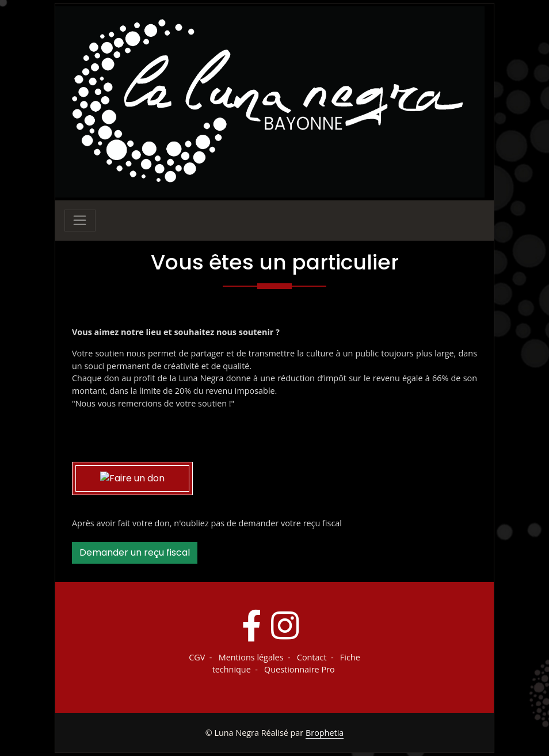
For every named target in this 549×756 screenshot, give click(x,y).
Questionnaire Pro (300, 669)
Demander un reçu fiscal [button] (135, 552)
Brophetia (325, 733)
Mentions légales (251, 657)
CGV (197, 657)
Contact (312, 657)
